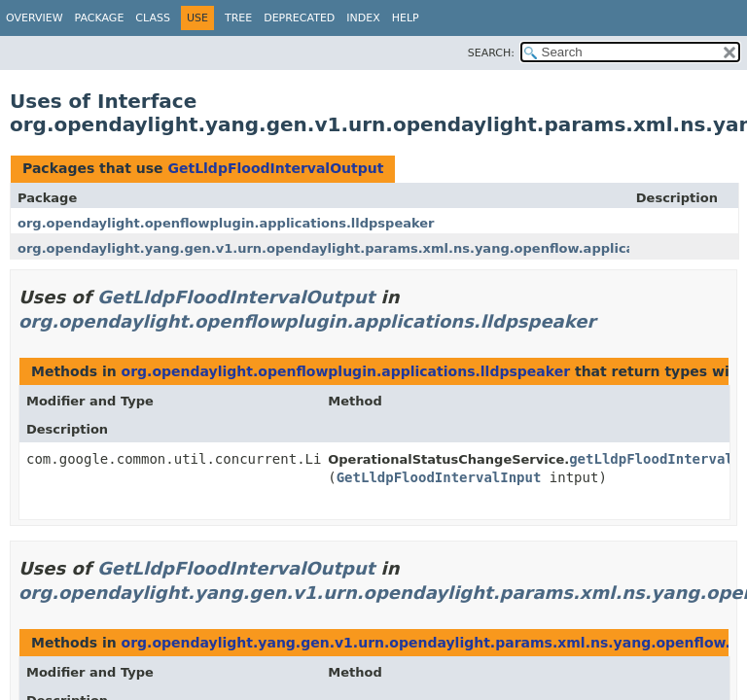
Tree (238, 18)
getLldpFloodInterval (651, 459)
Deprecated (299, 18)
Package (100, 18)
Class (153, 18)
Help (406, 18)
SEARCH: (491, 53)
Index (363, 18)
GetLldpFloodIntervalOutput (275, 168)
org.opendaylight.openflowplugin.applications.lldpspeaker (226, 223)
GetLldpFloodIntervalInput (439, 477)
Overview (35, 18)
